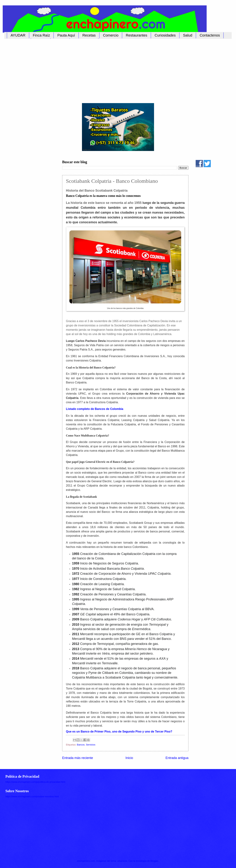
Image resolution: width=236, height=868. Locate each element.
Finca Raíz (41, 35)
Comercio (111, 35)
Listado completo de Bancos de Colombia (95, 409)
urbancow (122, 861)
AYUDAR (18, 35)
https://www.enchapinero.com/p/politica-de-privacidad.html (35, 782)
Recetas (89, 35)
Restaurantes (136, 35)
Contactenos (210, 35)
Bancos (81, 745)
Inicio (129, 758)
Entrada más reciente (78, 758)
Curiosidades (165, 35)
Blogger (154, 861)
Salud (188, 35)
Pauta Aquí (66, 35)
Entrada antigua (177, 758)
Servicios (91, 745)
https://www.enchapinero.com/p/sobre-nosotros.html (32, 796)
